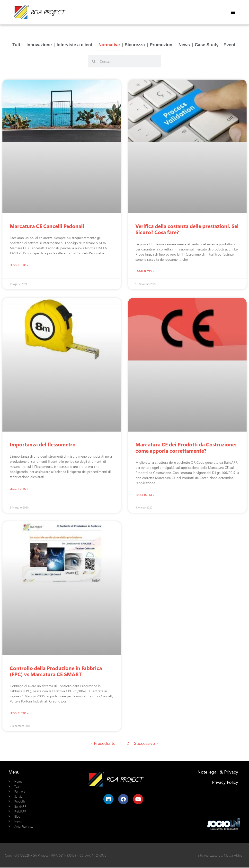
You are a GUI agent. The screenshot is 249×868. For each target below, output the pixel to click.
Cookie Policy (225, 793)
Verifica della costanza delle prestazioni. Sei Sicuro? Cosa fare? (187, 229)
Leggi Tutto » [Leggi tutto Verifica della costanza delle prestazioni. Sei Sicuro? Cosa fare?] (145, 271)
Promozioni (162, 45)
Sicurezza (135, 45)
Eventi (230, 45)
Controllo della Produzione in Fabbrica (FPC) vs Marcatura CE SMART (56, 671)
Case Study (207, 45)
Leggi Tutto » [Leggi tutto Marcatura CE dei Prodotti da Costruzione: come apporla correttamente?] (145, 495)
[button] (233, 12)
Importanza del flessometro (43, 444)
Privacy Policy (225, 783)
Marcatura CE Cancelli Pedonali (47, 226)
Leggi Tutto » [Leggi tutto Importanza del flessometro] (19, 489)
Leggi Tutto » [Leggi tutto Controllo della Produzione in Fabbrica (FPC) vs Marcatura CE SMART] (19, 713)
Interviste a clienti (75, 45)
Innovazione (39, 45)
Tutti (17, 45)
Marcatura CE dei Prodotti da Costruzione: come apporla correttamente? (186, 447)
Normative (109, 45)
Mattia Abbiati (234, 856)
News (184, 45)
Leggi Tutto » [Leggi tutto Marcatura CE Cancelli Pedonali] (19, 265)
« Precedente (103, 744)
